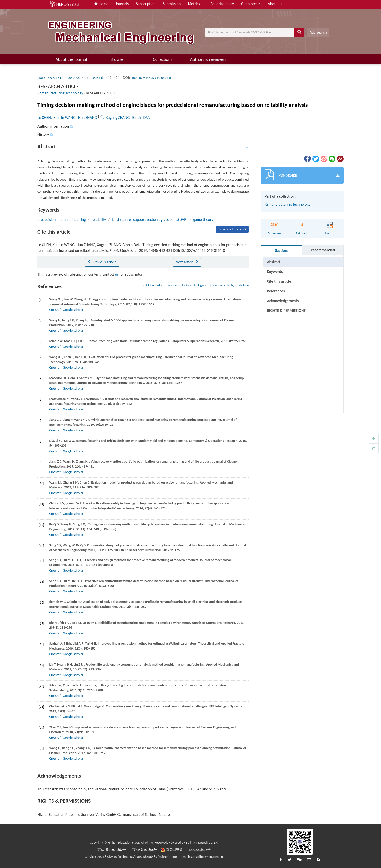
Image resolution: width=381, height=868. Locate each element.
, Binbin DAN (140, 117)
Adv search (318, 32)
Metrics (195, 4)
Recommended (323, 250)
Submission (172, 4)
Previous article (102, 262)
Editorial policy (222, 4)
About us (275, 4)
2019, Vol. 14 (77, 78)
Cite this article (279, 281)
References (276, 291)
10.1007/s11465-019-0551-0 (151, 78)
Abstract (274, 262)
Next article (187, 262)
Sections (282, 250)
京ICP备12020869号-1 (113, 850)
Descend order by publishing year (188, 286)
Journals (122, 4)
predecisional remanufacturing (62, 220)
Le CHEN (44, 117)
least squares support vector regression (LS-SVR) (150, 220)
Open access (251, 4)
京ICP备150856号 (145, 850)
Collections (163, 59)
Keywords (275, 272)
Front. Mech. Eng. (50, 78)
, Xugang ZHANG (116, 117)
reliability (99, 220)
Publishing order (153, 286)
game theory (203, 220)
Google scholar (73, 310)
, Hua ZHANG (87, 117)
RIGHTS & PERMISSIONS (286, 301)
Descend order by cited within (231, 286)
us (117, 274)
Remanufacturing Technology (60, 93)
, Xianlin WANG (63, 117)
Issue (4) (97, 78)
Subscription (146, 4)
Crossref (55, 310)
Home (101, 4)
